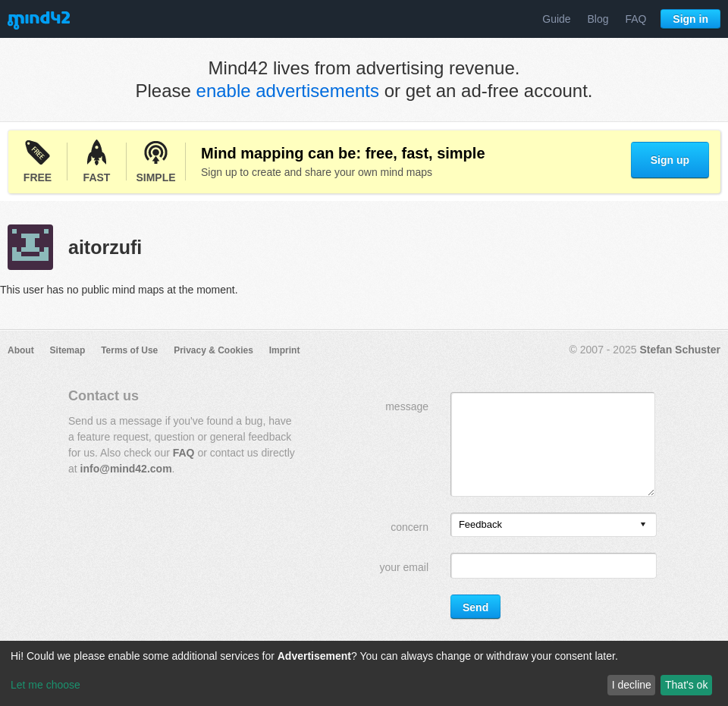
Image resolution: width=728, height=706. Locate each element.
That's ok (686, 685)
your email (404, 567)
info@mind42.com (126, 469)
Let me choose (45, 685)
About (21, 350)
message (407, 406)
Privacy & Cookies (213, 350)
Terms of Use (129, 350)
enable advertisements (288, 91)
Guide (556, 19)
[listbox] (554, 525)
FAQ (635, 19)
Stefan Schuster (680, 350)
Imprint (285, 350)
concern (409, 527)
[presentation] (643, 525)
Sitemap (68, 350)
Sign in (690, 19)
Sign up (670, 160)
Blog (598, 19)
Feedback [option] (480, 524)
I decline (632, 685)
